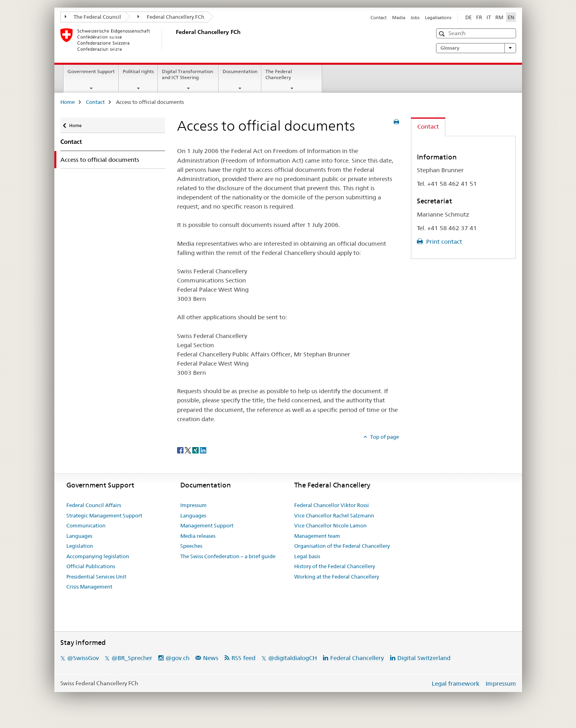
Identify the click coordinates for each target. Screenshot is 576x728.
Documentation (240, 71)
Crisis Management (89, 587)
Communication (86, 525)
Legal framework (455, 683)
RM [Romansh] (499, 17)
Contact (379, 18)
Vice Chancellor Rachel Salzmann (334, 515)
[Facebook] (181, 450)
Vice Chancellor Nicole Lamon (330, 525)
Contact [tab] (428, 126)
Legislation (80, 546)
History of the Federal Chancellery (335, 566)
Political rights (138, 71)
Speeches (191, 546)
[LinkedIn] (203, 450)
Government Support (91, 71)
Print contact (443, 242)
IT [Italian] (489, 17)
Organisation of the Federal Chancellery (342, 546)
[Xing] (196, 450)
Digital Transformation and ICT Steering (187, 74)
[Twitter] (188, 450)
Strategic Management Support (104, 515)
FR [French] (479, 17)
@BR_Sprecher (132, 658)
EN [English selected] (511, 17)
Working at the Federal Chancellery (337, 577)
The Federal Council (93, 17)
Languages (79, 536)
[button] (443, 34)
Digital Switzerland (424, 658)
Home (68, 102)
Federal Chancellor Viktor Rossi (332, 505)
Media (399, 18)
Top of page (384, 437)
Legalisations (438, 18)
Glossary (476, 48)
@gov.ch (177, 658)
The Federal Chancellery (279, 74)
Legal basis (307, 556)
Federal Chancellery (357, 658)
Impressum (193, 505)
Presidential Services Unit (96, 577)
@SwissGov (83, 658)
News (211, 658)
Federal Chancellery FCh (171, 17)
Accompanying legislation (98, 556)
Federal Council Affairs (94, 505)
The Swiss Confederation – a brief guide (228, 556)
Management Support (207, 525)
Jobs (415, 18)
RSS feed (243, 658)
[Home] (174, 40)
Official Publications (91, 566)
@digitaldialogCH (293, 658)
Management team (317, 536)
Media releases (198, 536)
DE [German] (468, 17)
